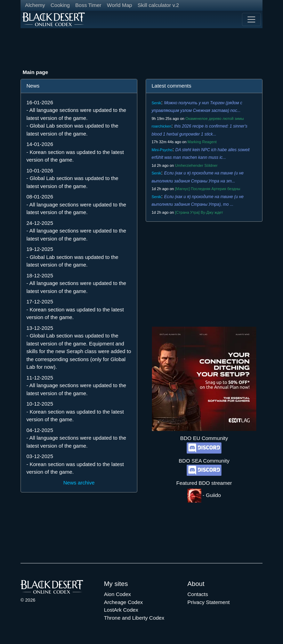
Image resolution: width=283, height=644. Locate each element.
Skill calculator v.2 (158, 5)
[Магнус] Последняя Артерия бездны (208, 189)
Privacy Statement (209, 602)
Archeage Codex (123, 602)
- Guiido (204, 495)
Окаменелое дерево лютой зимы (215, 119)
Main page (35, 72)
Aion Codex (118, 594)
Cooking (60, 5)
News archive (79, 483)
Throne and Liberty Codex (134, 618)
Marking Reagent (202, 142)
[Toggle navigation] (251, 19)
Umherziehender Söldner (196, 165)
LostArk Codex (121, 610)
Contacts (198, 594)
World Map (120, 5)
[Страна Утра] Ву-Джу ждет (199, 212)
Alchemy (35, 5)
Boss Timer (88, 5)
